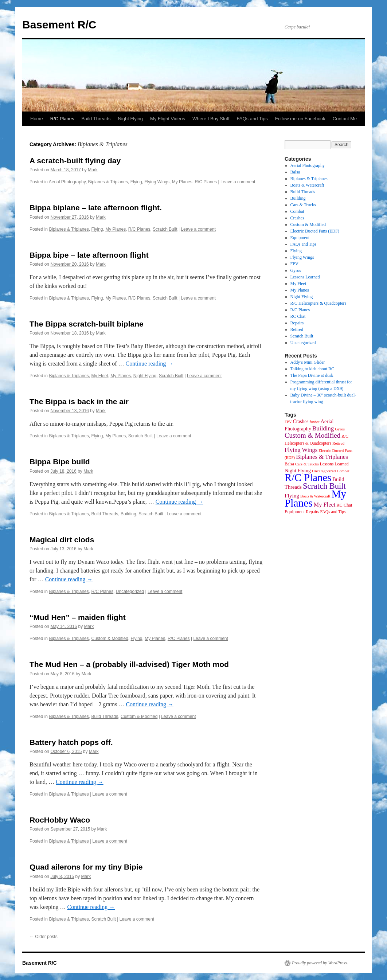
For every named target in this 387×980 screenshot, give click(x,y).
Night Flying (130, 119)
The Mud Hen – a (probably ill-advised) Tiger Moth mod (129, 664)
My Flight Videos (168, 119)
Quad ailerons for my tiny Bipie (86, 867)
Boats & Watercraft (307, 185)
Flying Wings (157, 182)
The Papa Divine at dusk (312, 375)
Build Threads (96, 119)
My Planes (182, 182)
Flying (136, 182)
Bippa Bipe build (60, 462)
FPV (294, 264)
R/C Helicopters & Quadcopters (318, 303)
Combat (297, 211)
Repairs (297, 323)
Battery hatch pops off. (71, 742)
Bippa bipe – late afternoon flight (89, 255)
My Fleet (99, 376)
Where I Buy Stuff (211, 119)
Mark (93, 170)
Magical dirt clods (62, 540)
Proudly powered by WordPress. (320, 963)
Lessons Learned (305, 277)
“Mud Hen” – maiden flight (78, 617)
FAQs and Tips (252, 119)
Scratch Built (165, 229)
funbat (315, 422)
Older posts (44, 937)
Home (37, 119)
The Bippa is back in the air (79, 401)
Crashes (297, 218)
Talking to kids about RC (312, 369)
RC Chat (298, 316)
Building (128, 514)
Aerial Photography (67, 182)
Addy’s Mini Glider (308, 362)
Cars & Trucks (303, 205)
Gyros (296, 270)
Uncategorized (130, 591)
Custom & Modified (110, 639)
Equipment (300, 238)
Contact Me (345, 119)
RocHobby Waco (60, 820)
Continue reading (149, 364)
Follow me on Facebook (300, 119)
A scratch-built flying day (75, 161)
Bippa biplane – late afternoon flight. (96, 208)
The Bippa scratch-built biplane (87, 324)
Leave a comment (238, 182)
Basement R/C (59, 25)
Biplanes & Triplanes (108, 182)
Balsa (295, 172)
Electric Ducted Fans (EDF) (315, 231)
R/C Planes (62, 119)
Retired (297, 329)
